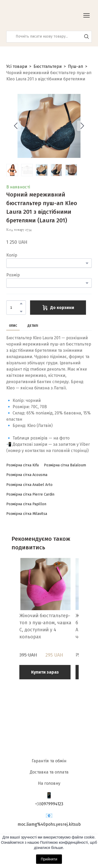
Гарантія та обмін (49, 761)
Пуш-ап (76, 66)
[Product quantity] (15, 308)
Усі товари (17, 66)
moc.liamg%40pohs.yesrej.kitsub (49, 824)
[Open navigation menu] (87, 15)
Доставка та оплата (49, 772)
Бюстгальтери (48, 66)
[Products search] (49, 37)
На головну (49, 783)
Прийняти (49, 859)
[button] (87, 37)
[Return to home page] (33, 15)
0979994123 (52, 804)
